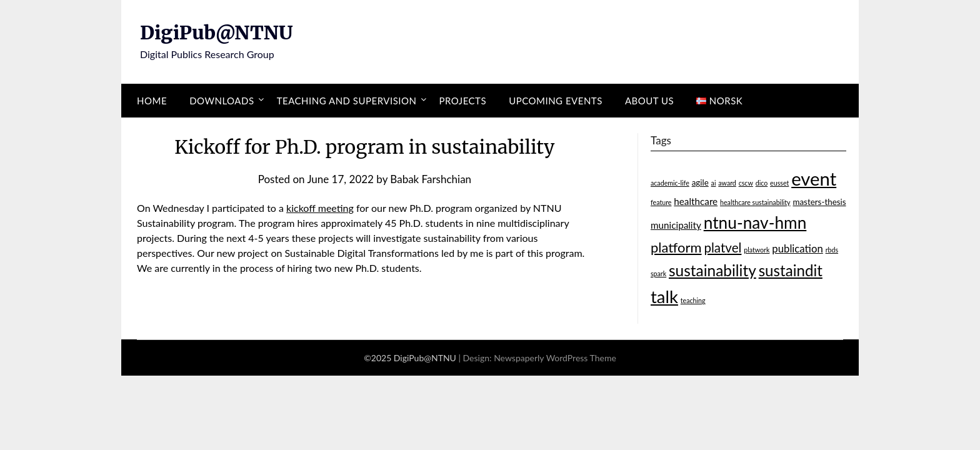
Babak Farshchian (431, 179)
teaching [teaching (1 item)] (693, 300)
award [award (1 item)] (727, 183)
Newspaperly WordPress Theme (555, 358)
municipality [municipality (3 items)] (676, 225)
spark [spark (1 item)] (658, 273)
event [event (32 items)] (814, 178)
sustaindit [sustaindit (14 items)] (791, 270)
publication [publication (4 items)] (797, 248)
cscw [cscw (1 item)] (746, 183)
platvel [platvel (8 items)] (722, 247)
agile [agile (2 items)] (700, 182)
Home (152, 101)
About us (649, 101)
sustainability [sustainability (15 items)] (712, 270)
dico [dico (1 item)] (762, 183)
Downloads (222, 101)
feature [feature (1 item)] (661, 202)
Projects (463, 101)
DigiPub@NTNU (216, 32)
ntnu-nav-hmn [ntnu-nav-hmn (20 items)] (755, 222)
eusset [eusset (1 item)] (779, 183)
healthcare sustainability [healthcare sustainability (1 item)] (755, 202)
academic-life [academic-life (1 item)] (670, 183)
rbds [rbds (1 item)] (832, 250)
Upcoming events (556, 101)
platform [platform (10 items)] (676, 247)
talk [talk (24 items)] (664, 297)
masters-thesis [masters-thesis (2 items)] (819, 202)
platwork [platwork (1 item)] (757, 250)
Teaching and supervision (347, 101)
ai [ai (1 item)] (714, 183)
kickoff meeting (320, 208)
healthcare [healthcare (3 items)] (696, 201)
